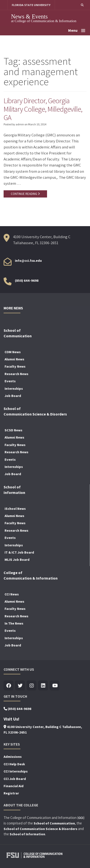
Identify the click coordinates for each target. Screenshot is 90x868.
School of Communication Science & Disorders (40, 829)
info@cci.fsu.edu (28, 261)
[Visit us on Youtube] (55, 686)
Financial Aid (14, 786)
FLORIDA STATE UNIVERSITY (31, 5)
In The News (14, 623)
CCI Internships (16, 771)
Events (10, 381)
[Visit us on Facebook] (9, 686)
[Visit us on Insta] (32, 686)
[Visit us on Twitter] (20, 686)
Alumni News (14, 359)
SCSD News (13, 430)
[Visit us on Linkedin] (43, 686)
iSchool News (15, 509)
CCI (81, 818)
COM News (13, 352)
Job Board (13, 396)
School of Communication (54, 823)
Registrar (11, 793)
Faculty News (15, 366)
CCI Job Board (15, 779)
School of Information (27, 834)
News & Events (29, 16)
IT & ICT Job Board (19, 552)
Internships (14, 389)
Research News (16, 374)
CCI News (12, 594)
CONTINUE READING (25, 194)
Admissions (13, 757)
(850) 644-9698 (27, 281)
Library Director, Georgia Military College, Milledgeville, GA (43, 109)
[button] (82, 5)
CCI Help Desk (14, 764)
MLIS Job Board (17, 560)
